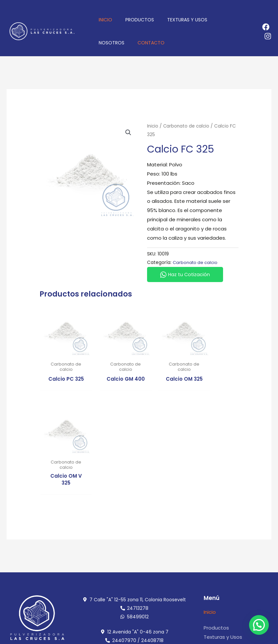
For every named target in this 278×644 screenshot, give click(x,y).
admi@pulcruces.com (241, 574)
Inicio (153, 126)
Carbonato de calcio (188, 126)
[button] (128, 133)
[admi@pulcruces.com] (208, 575)
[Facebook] (266, 27)
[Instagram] (268, 36)
